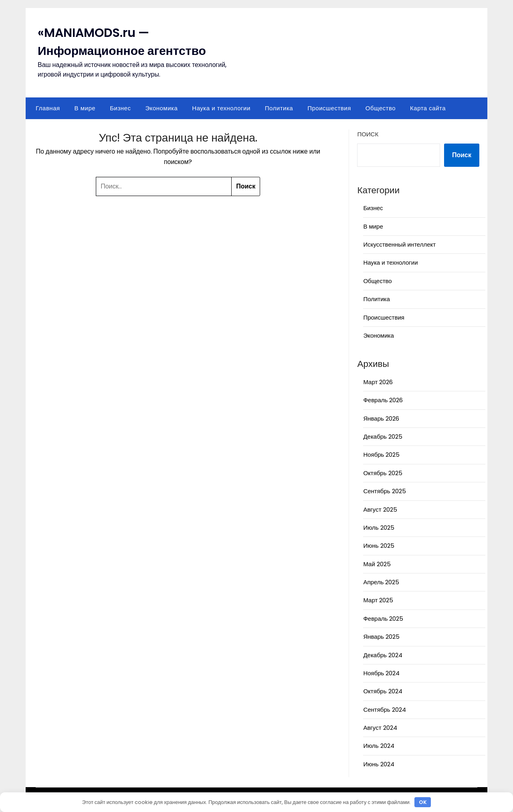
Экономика (161, 108)
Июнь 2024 (379, 764)
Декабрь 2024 (383, 655)
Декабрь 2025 (383, 436)
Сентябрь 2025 (384, 491)
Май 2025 (377, 564)
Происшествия (329, 108)
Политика (279, 108)
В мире (85, 108)
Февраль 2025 (383, 619)
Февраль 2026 (383, 400)
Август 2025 (380, 509)
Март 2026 (378, 382)
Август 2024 (380, 728)
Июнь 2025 (379, 546)
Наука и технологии (221, 108)
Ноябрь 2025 (381, 455)
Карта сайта (428, 108)
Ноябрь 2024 (381, 673)
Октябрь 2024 (383, 691)
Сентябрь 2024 (384, 710)
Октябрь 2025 (383, 473)
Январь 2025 (381, 637)
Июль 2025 (379, 527)
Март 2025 (378, 600)
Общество (381, 108)
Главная (48, 108)
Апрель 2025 (381, 582)
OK (423, 802)
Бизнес (120, 108)
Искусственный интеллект (399, 244)
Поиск (368, 134)
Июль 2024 (379, 746)
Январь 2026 (381, 418)
